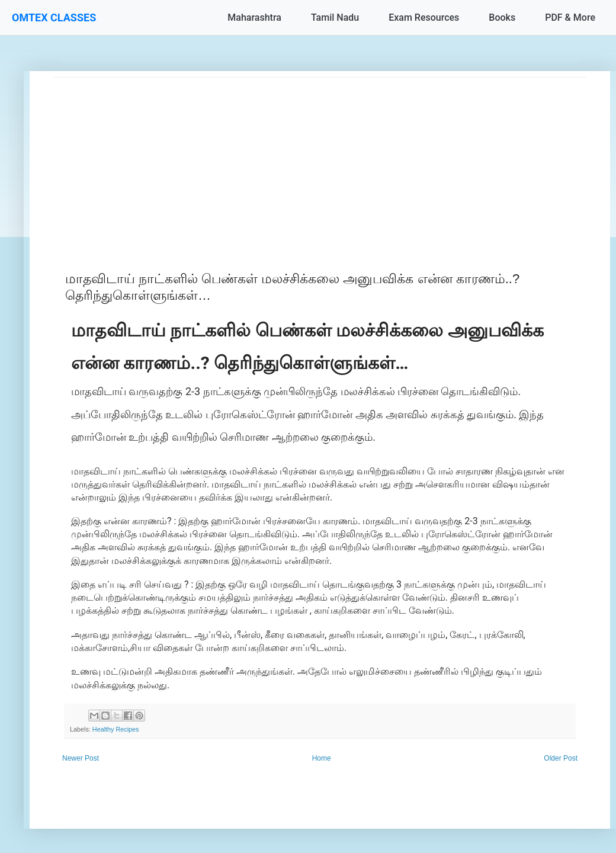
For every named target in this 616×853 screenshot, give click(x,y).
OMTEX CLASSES (54, 17)
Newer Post (81, 758)
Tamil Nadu (335, 17)
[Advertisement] (320, 161)
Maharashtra (254, 17)
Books (502, 17)
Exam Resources (424, 17)
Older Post (561, 758)
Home (322, 758)
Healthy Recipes (116, 729)
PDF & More (570, 17)
